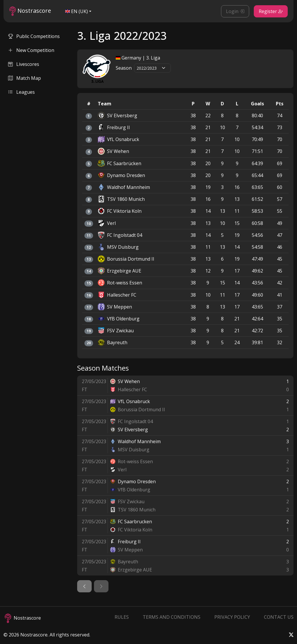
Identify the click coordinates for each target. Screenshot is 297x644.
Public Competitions (34, 36)
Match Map (25, 78)
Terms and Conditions (172, 617)
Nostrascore (30, 11)
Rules (122, 617)
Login (235, 11)
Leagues (21, 92)
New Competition (31, 50)
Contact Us (279, 617)
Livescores (24, 64)
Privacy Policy (232, 617)
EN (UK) (77, 11)
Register (271, 11)
